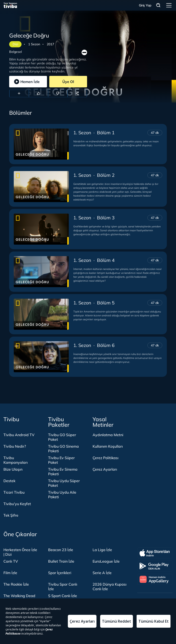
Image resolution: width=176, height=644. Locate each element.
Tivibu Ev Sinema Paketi (63, 472)
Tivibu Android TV (19, 435)
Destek (9, 481)
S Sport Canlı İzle (63, 596)
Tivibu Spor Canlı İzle (63, 587)
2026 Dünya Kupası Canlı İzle (110, 587)
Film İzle (10, 573)
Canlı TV (11, 561)
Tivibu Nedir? (15, 446)
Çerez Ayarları (105, 469)
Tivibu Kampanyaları (16, 460)
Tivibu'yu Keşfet (17, 504)
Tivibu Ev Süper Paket (61, 460)
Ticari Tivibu (14, 492)
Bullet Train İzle (61, 561)
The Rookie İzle (16, 584)
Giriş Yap (145, 5)
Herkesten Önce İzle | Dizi (20, 552)
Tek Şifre (11, 515)
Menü (169, 5)
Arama (158, 5)
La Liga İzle (102, 550)
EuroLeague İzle (106, 561)
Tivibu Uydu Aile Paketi (62, 495)
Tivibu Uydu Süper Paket (64, 483)
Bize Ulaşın (13, 469)
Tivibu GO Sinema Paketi (63, 449)
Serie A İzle (102, 573)
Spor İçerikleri (60, 573)
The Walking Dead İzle (19, 598)
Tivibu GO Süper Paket (62, 437)
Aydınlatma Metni (108, 435)
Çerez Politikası (106, 458)
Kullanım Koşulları (108, 446)
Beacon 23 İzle (61, 550)
